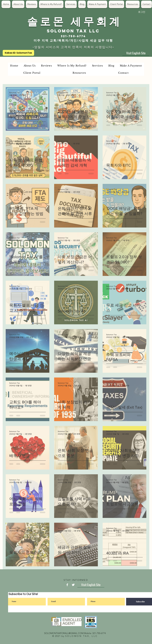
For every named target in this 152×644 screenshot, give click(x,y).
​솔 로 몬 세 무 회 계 (73, 21)
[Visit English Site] (136, 53)
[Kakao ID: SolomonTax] (18, 53)
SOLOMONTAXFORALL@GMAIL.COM (64, 633)
